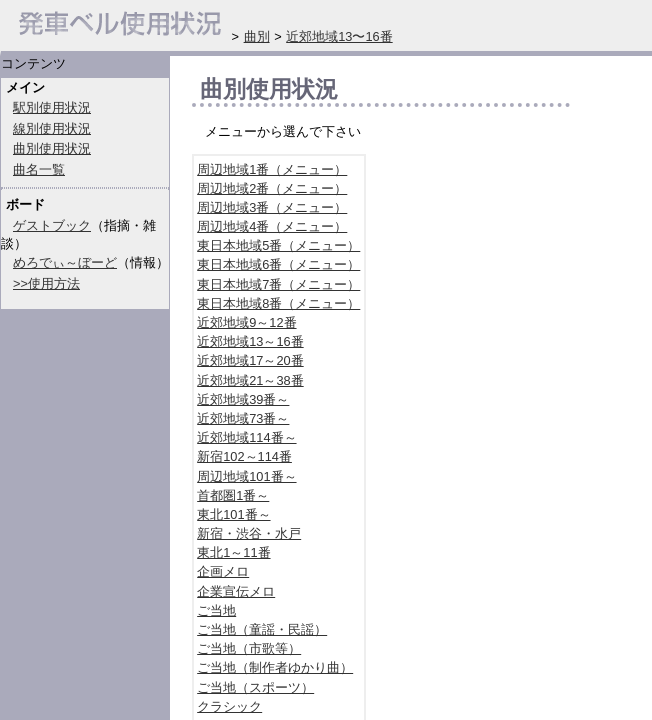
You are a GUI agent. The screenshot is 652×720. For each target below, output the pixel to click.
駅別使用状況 (52, 107)
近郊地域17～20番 (250, 360)
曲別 (257, 36)
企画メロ (223, 571)
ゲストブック (52, 225)
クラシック (229, 706)
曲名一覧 (39, 169)
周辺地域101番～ (246, 476)
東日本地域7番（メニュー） (278, 284)
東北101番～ (233, 514)
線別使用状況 (52, 128)
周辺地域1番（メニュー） (272, 169)
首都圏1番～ (233, 495)
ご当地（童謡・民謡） (262, 629)
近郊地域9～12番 (246, 322)
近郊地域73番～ (243, 418)
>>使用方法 (46, 283)
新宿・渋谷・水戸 (249, 533)
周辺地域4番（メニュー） (272, 226)
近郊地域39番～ (243, 399)
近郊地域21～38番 (250, 380)
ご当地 (216, 610)
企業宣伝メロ (236, 591)
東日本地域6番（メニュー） (278, 264)
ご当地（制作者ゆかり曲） (275, 667)
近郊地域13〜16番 (339, 36)
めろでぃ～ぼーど (65, 262)
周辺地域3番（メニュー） (272, 207)
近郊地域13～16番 (250, 341)
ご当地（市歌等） (249, 648)
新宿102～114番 (244, 456)
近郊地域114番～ (246, 437)
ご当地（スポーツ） (255, 687)
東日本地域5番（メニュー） (278, 245)
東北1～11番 (233, 552)
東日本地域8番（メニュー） (278, 303)
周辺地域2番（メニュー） (272, 188)
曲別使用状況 (52, 148)
